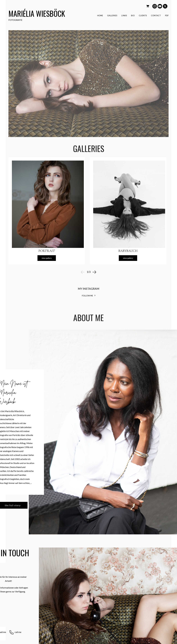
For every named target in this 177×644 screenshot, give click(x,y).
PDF (167, 16)
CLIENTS (143, 16)
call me (18, 632)
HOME (100, 16)
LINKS (124, 16)
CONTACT (156, 16)
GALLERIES (112, 16)
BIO (133, 16)
